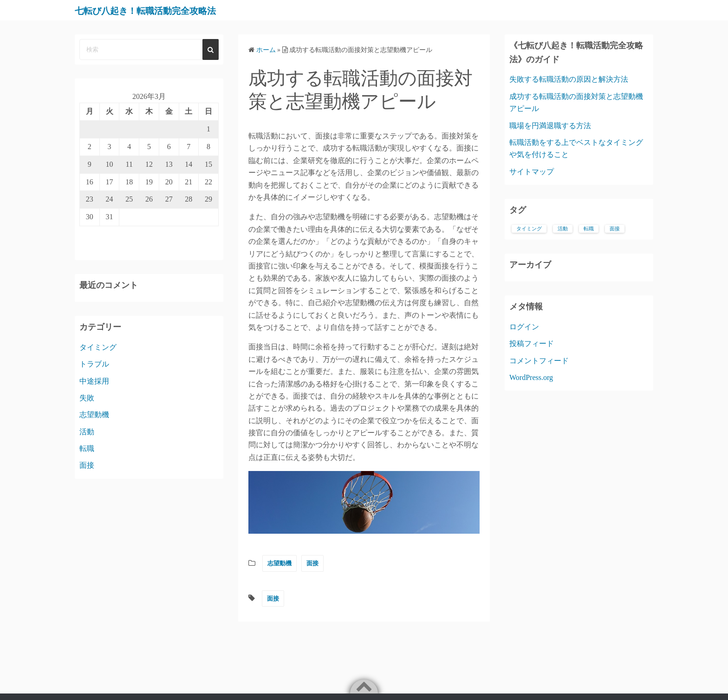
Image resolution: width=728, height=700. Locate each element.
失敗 (87, 398)
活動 (87, 432)
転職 (87, 448)
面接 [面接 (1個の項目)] (615, 229)
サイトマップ (532, 172)
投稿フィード (532, 343)
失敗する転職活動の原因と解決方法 (569, 79)
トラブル (94, 364)
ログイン (524, 327)
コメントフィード (539, 361)
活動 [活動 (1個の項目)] (563, 229)
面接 (312, 563)
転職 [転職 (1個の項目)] (589, 229)
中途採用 (94, 381)
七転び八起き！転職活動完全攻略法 (164, 10)
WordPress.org (531, 377)
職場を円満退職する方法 (550, 126)
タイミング (98, 347)
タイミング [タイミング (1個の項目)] (529, 229)
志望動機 (279, 563)
